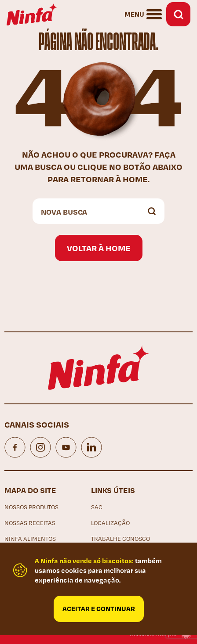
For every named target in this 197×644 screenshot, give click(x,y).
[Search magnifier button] (152, 211)
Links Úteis (113, 490)
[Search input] (90, 211)
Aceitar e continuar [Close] (99, 608)
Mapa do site (30, 490)
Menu (134, 14)
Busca (178, 14)
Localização (110, 523)
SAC (97, 507)
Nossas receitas (30, 523)
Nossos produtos (31, 507)
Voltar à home (99, 248)
